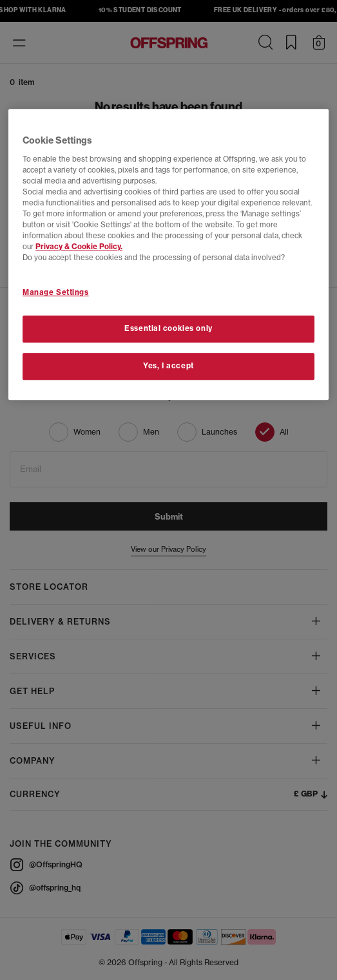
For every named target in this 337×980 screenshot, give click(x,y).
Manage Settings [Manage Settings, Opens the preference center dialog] (56, 292)
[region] (168, 255)
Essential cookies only (168, 329)
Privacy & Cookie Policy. (79, 247)
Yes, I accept (168, 366)
